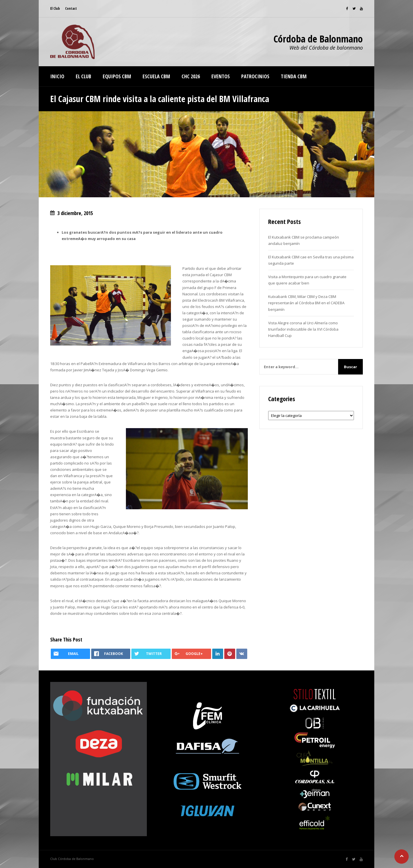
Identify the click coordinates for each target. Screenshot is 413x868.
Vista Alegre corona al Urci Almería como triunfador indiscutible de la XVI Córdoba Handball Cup (303, 329)
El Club (55, 8)
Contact (71, 8)
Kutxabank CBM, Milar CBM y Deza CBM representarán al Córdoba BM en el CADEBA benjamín (306, 303)
